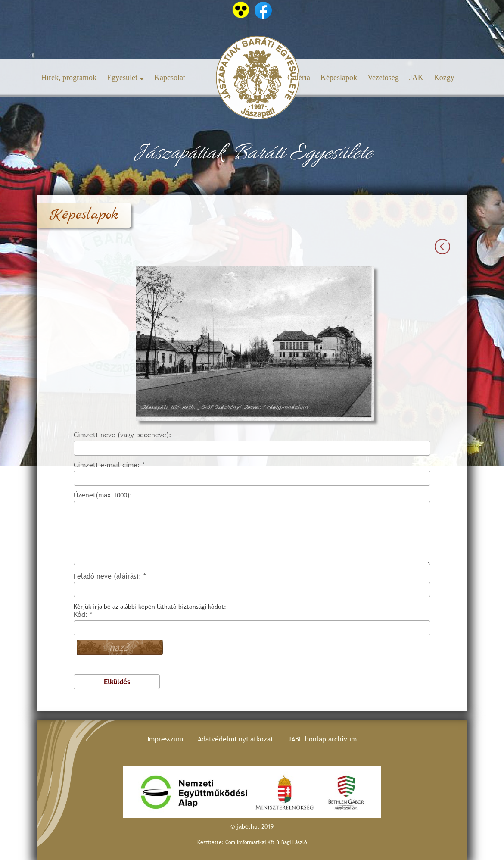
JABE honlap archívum (322, 739)
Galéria (299, 78)
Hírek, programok (69, 78)
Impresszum (165, 739)
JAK (416, 78)
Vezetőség (383, 78)
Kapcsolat (170, 78)
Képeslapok (339, 78)
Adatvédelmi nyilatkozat (235, 739)
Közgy (444, 78)
